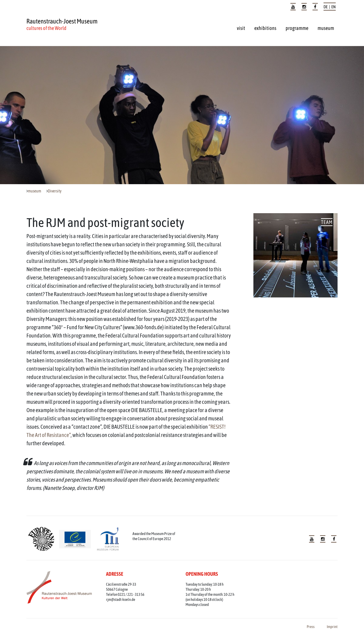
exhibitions (265, 28)
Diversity (55, 191)
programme (297, 28)
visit (241, 28)
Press (311, 627)
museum (326, 28)
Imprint (332, 627)
